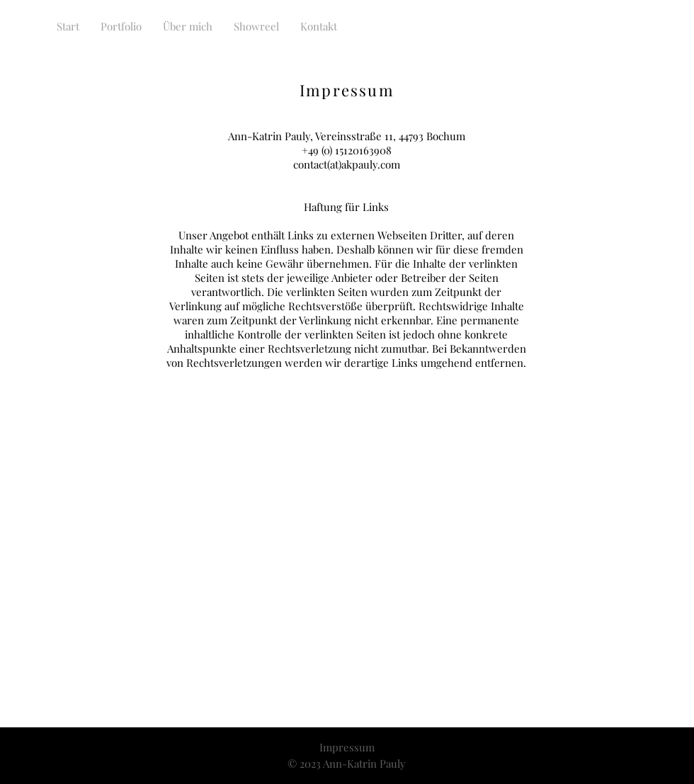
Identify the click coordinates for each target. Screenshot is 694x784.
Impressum (347, 747)
